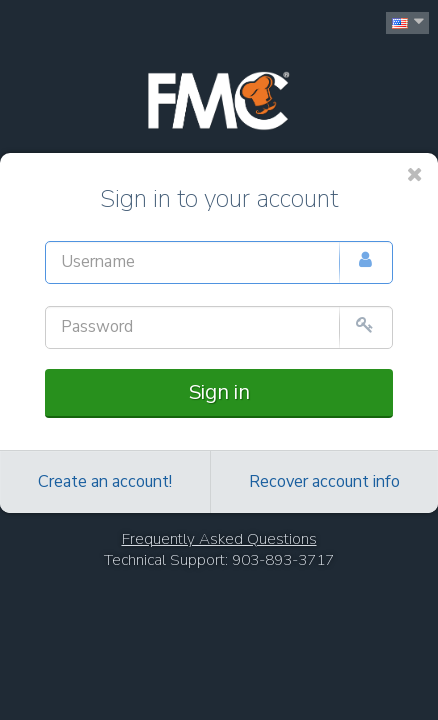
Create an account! (105, 482)
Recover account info (324, 482)
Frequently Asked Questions (219, 539)
